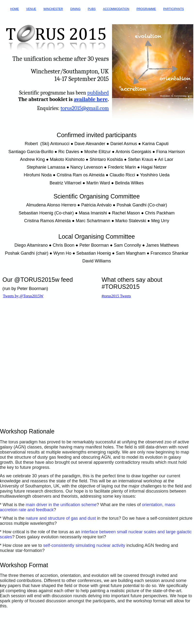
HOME (15, 9)
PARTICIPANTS (174, 9)
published (98, 93)
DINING (75, 9)
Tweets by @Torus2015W (23, 296)
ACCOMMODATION (116, 9)
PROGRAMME (146, 9)
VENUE (31, 9)
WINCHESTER (53, 9)
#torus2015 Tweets (116, 296)
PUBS (92, 9)
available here (91, 99)
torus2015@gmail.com (85, 108)
